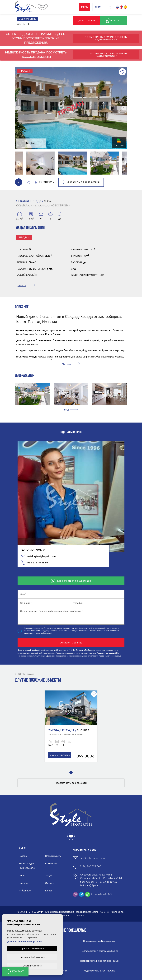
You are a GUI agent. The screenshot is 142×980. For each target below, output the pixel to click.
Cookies (105, 912)
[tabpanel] (71, 726)
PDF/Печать (44, 182)
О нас (22, 876)
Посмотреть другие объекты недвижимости (106, 38)
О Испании (51, 864)
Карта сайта (117, 912)
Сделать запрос (86, 21)
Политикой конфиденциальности (44, 631)
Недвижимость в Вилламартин (99, 942)
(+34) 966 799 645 (91, 866)
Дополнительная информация (25, 941)
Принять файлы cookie (32, 948)
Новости (23, 883)
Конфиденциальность (87, 912)
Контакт (49, 891)
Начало (23, 856)
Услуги (49, 876)
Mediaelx (79, 916)
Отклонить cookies (32, 966)
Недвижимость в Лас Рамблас (99, 971)
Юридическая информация (59, 912)
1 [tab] (71, 773)
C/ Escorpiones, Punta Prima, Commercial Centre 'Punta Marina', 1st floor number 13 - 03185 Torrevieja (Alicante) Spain (101, 880)
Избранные (25, 891)
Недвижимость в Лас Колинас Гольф (99, 961)
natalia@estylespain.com (38, 556)
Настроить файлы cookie (32, 957)
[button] (28, 182)
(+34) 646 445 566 (102, 894)
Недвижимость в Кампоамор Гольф (99, 951)
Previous (18, 108)
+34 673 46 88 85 (34, 563)
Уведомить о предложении (81, 182)
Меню (99, 7)
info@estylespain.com (92, 858)
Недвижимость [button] (53, 856)
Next (124, 108)
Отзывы (49, 883)
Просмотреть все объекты (71, 783)
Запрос (84, 7)
